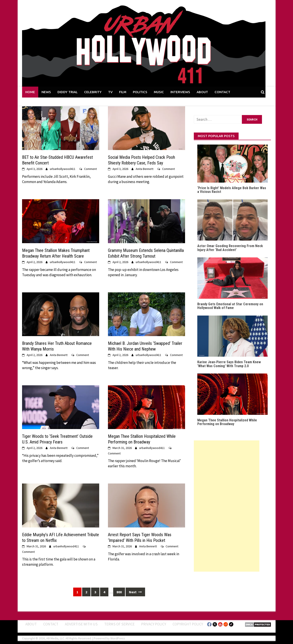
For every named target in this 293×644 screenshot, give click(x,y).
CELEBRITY (93, 92)
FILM (123, 92)
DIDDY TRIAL (68, 92)
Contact (51, 624)
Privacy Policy (154, 624)
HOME (30, 92)
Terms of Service (119, 624)
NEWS (46, 92)
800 (119, 592)
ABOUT (202, 92)
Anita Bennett (145, 169)
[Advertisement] (227, 506)
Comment (90, 169)
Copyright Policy (188, 624)
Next (135, 592)
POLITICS (140, 92)
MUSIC (159, 92)
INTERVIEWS (180, 92)
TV (110, 92)
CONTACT (222, 92)
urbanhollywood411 (63, 169)
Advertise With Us (81, 624)
